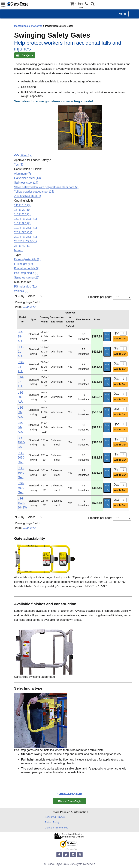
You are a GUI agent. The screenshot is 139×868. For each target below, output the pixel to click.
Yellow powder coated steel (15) (34, 192)
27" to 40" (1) (22, 246)
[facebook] (59, 855)
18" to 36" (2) (22, 223)
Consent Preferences (56, 828)
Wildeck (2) (21, 291)
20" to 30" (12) (23, 232)
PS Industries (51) (25, 287)
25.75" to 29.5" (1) (25, 241)
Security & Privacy (55, 817)
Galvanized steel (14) (27, 178)
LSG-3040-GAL (21, 473)
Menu (122, 14)
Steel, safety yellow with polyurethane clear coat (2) (46, 187)
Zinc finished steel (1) (28, 196)
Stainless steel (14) (26, 183)
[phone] (87, 4)
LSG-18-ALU (21, 336)
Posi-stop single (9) (26, 273)
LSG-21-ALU (21, 352)
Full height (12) (24, 264)
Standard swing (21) (27, 278)
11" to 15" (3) (22, 205)
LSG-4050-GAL (21, 488)
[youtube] (80, 855)
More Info (107, 336)
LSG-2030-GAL (21, 458)
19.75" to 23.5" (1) (25, 228)
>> (34, 307)
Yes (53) (19, 165)
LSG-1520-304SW (22, 503)
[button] (93, 4)
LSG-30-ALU (21, 397)
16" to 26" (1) (22, 214)
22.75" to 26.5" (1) (25, 237)
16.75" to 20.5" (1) (25, 219)
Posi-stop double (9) (27, 268)
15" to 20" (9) (22, 210)
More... (19, 250)
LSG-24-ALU (21, 367)
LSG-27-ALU (21, 382)
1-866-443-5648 (69, 794)
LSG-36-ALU (21, 427)
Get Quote (25, 55)
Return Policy (52, 822)
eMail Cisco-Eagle (70, 801)
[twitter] (66, 855)
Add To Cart (120, 339)
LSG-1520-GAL (21, 442)
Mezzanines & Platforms (28, 26)
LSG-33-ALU (21, 412)
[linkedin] (73, 855)
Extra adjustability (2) (27, 259)
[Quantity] (123, 333)
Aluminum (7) (22, 174)
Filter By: (23, 155)
